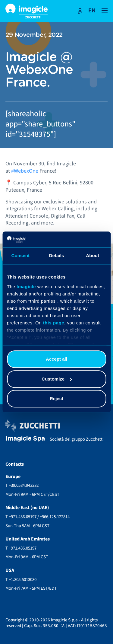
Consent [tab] (20, 256)
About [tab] (93, 256)
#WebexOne (25, 171)
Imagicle (26, 287)
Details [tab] (57, 256)
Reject (56, 399)
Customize (57, 379)
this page (54, 323)
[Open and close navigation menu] (105, 10)
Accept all (56, 359)
